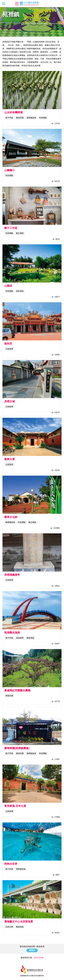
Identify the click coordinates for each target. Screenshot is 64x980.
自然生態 (9, 927)
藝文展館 (20, 233)
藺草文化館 (11, 517)
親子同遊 (9, 118)
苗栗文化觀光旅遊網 (27, 4)
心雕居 (8, 286)
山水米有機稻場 (13, 112)
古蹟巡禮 (9, 349)
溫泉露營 (20, 638)
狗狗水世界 (11, 864)
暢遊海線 (30, 638)
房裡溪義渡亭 (12, 575)
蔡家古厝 (9, 459)
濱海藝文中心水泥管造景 (19, 922)
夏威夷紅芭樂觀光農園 (17, 690)
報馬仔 (32, 950)
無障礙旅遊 (31, 118)
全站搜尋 (60, 4)
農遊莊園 (20, 118)
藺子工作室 (11, 228)
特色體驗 (43, 118)
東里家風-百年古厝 (15, 806)
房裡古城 (9, 401)
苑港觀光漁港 (12, 633)
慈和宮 (8, 344)
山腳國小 (9, 170)
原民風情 (20, 291)
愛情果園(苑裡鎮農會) (17, 748)
